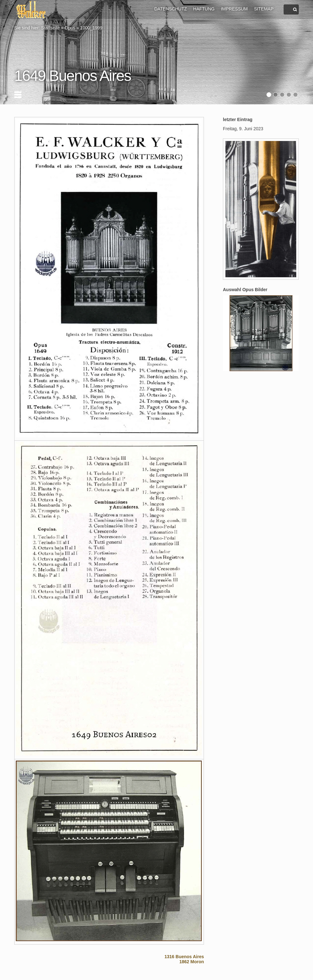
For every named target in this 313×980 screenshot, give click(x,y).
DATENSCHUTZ (171, 9)
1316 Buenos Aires (184, 957)
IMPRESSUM (234, 9)
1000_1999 (91, 28)
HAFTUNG (204, 9)
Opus (70, 28)
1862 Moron (192, 962)
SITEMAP (264, 9)
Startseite (50, 28)
